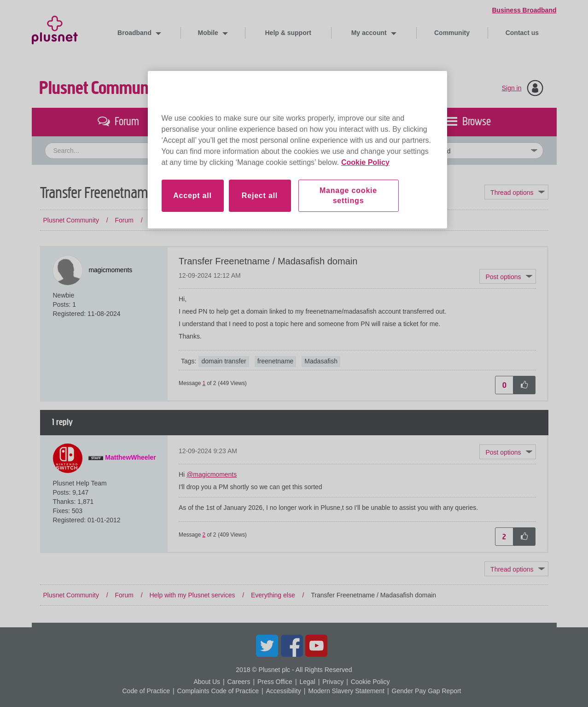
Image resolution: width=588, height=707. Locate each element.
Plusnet (55, 28)
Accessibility (283, 691)
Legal (307, 682)
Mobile (209, 33)
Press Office (275, 682)
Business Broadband (524, 10)
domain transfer (224, 361)
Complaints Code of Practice (218, 691)
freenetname (276, 361)
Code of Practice (146, 691)
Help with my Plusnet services (192, 220)
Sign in (512, 88)
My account (370, 33)
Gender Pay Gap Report (427, 691)
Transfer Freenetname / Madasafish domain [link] (373, 220)
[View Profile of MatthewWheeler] (130, 457)
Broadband (135, 33)
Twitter (267, 646)
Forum (124, 220)
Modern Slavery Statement (346, 691)
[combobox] (209, 151)
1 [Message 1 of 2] (204, 383)
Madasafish (321, 361)
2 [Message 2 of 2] (204, 535)
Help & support (288, 33)
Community (452, 33)
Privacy (333, 682)
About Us (207, 682)
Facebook (292, 646)
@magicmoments (212, 474)
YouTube (316, 646)
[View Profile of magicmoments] (110, 270)
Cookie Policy (370, 682)
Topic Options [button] (516, 192)
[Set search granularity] (468, 151)
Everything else (273, 220)
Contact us (522, 33)
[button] (507, 276)
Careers (239, 682)
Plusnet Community (102, 88)
